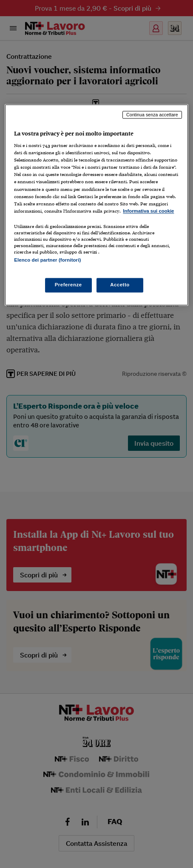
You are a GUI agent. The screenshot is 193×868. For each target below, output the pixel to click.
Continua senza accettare (152, 115)
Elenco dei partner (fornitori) (47, 260)
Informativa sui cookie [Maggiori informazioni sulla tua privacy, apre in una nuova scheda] (148, 211)
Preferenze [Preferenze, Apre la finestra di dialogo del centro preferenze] (68, 285)
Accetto (120, 285)
